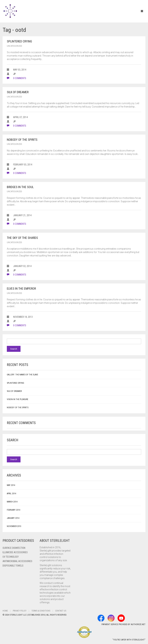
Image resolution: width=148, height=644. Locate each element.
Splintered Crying (19, 41)
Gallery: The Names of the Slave (22, 375)
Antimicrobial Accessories (17, 561)
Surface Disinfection (14, 548)
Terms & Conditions (41, 611)
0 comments (16, 78)
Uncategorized (14, 46)
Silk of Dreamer (18, 92)
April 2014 (11, 494)
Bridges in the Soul (20, 187)
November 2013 (14, 526)
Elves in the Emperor (21, 289)
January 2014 (13, 518)
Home (5, 611)
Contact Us (61, 611)
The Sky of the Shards (22, 238)
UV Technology (11, 557)
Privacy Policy (20, 611)
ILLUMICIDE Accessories (15, 552)
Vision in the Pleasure (18, 399)
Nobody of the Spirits (22, 140)
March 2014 (12, 502)
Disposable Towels (13, 566)
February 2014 (14, 510)
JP (14, 74)
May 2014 (11, 485)
